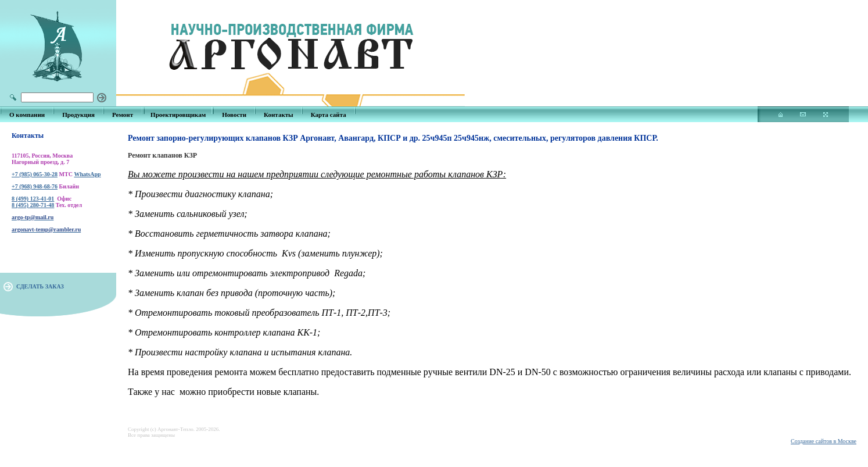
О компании (27, 115)
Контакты (279, 115)
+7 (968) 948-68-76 (35, 186)
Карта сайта (329, 115)
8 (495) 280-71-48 (33, 205)
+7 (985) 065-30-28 (35, 174)
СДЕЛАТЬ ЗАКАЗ (40, 286)
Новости (234, 115)
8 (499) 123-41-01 (33, 199)
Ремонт (123, 115)
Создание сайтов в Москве (824, 441)
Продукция (78, 115)
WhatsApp (87, 174)
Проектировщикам (178, 115)
